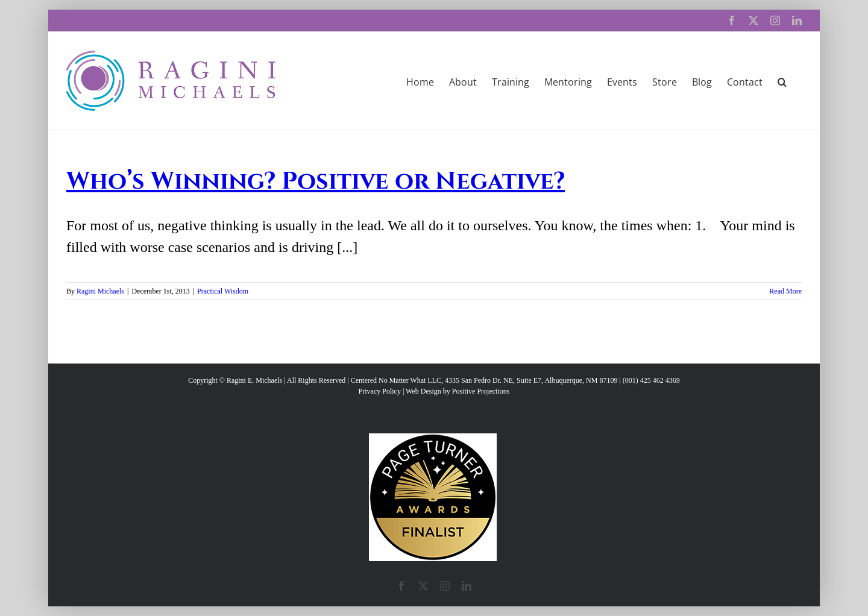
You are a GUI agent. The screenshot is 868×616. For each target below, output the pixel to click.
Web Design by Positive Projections (458, 391)
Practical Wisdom (223, 291)
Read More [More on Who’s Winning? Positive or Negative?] (785, 291)
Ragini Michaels (100, 291)
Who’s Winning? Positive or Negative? (316, 181)
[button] (782, 81)
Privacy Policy (380, 391)
